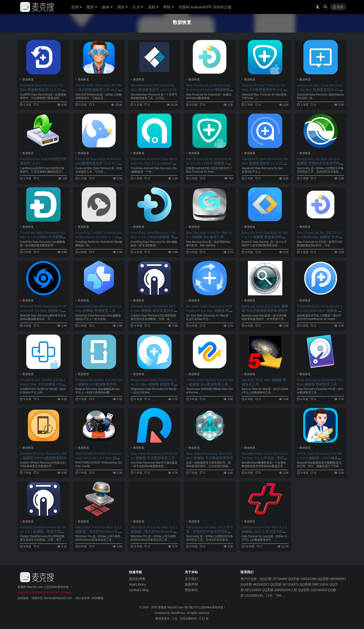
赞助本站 (191, 588)
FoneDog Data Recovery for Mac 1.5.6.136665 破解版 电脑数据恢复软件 (154, 236)
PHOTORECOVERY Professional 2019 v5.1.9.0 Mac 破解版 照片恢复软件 (99, 456)
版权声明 (191, 583)
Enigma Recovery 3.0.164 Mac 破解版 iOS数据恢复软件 (99, 381)
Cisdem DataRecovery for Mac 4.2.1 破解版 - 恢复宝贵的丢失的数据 (43, 530)
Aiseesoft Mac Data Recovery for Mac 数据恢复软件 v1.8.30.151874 (320, 89)
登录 (338, 7)
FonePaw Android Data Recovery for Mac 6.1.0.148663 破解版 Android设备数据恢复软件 (154, 165)
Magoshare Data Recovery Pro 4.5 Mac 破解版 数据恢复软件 (154, 383)
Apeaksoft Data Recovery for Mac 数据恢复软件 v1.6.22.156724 (265, 163)
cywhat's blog (139, 588)
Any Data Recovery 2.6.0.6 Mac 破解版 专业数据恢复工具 (153, 456)
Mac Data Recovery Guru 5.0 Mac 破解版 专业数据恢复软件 (210, 456)
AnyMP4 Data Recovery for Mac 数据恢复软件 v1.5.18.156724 (43, 89)
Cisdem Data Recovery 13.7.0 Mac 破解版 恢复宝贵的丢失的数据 (154, 310)
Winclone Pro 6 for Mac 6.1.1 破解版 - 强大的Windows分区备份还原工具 (154, 530)
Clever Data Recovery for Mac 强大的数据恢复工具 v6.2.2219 (99, 89)
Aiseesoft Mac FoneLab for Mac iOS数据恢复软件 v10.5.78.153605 (264, 89)
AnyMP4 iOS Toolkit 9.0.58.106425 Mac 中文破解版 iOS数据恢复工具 (43, 383)
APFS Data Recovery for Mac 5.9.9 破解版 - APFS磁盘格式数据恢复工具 (320, 456)
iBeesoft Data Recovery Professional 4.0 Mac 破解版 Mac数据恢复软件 (43, 310)
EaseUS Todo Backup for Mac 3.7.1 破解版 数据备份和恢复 (265, 236)
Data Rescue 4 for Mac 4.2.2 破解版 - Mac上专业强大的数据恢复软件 (265, 530)
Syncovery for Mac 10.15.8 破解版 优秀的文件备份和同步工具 (320, 163)
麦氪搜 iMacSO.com (171, 606)
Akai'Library (138, 583)
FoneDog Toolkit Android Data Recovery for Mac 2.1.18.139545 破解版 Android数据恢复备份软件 (98, 238)
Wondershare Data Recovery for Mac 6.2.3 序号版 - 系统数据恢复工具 (265, 456)
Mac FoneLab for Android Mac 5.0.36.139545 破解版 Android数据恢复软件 (210, 163)
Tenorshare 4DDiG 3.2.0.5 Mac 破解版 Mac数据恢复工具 (209, 381)
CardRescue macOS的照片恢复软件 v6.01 (42, 161)
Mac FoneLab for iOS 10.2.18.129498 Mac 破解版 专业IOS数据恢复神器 (320, 236)
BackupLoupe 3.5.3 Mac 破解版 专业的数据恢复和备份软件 (265, 310)
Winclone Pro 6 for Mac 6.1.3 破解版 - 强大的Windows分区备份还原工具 (98, 530)
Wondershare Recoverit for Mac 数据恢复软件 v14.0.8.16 (154, 87)
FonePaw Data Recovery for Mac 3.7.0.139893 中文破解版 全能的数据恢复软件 (43, 236)
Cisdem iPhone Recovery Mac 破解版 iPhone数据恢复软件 (43, 456)
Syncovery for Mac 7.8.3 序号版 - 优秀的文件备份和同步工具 (209, 530)
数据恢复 (28, 79)
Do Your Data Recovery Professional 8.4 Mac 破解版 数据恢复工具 (210, 310)
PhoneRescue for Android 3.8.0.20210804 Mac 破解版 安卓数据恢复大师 (319, 310)
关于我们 (191, 577)
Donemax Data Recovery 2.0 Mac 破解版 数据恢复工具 (98, 308)
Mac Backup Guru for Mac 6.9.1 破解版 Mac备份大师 (208, 234)
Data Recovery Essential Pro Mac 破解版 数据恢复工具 (320, 381)
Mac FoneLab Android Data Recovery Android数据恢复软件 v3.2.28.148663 (209, 89)
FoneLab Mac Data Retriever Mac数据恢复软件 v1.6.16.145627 (98, 163)
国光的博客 (137, 577)
